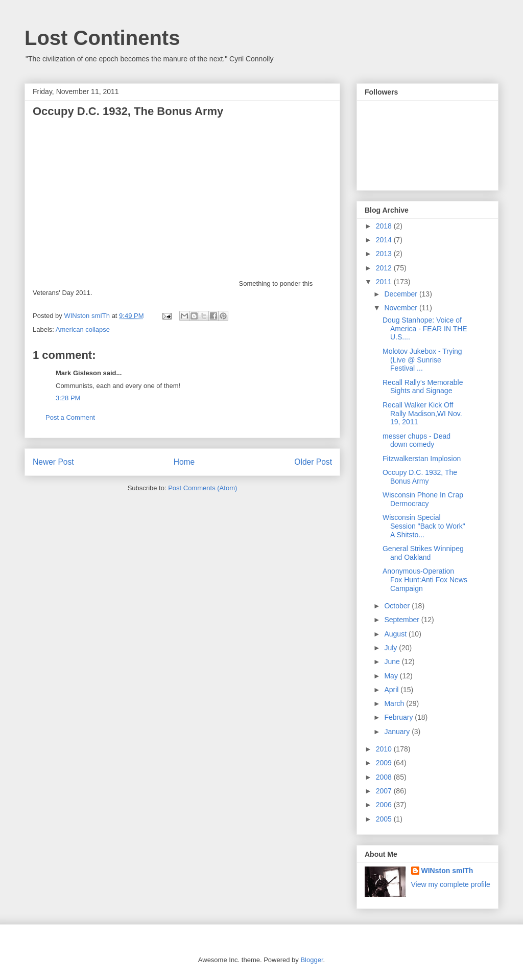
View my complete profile (451, 884)
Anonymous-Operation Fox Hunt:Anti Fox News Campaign (425, 580)
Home (184, 462)
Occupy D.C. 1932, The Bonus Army (420, 477)
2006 (385, 805)
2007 (385, 791)
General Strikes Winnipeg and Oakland (423, 553)
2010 (385, 749)
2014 (385, 240)
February (399, 717)
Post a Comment (70, 417)
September (402, 620)
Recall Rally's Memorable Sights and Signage (423, 387)
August (396, 634)
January (398, 732)
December (401, 294)
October (398, 606)
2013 (385, 254)
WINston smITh (447, 871)
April (392, 690)
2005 (385, 819)
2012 (385, 268)
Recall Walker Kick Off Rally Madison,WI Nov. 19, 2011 (422, 414)
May (392, 676)
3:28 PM (68, 398)
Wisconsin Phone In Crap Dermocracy (423, 499)
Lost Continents (102, 38)
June (393, 662)
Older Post (313, 462)
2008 (385, 777)
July (391, 648)
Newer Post (53, 462)
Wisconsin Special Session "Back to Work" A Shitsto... (424, 526)
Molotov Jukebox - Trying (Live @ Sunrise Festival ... (422, 360)
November (401, 308)
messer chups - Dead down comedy (417, 440)
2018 (385, 226)
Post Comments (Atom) (203, 488)
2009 (385, 763)
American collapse (83, 329)
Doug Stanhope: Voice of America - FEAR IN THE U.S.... (425, 329)
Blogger (312, 960)
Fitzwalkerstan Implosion (422, 459)
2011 (385, 282)
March (395, 703)
